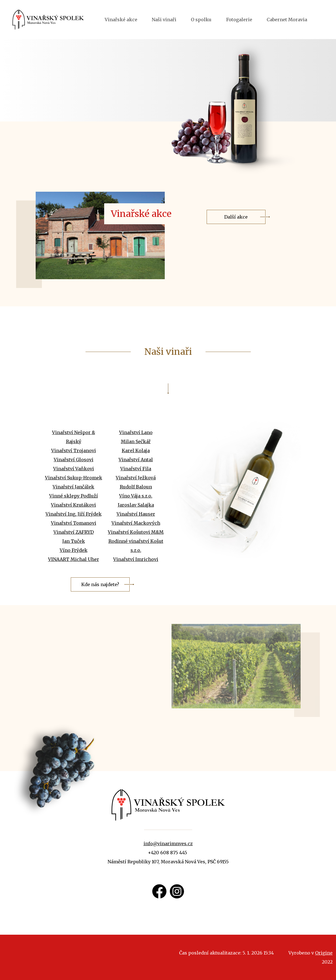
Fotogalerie (239, 20)
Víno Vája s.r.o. (136, 515)
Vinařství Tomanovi (74, 542)
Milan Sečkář (136, 461)
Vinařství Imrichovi (136, 578)
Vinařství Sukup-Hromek (74, 497)
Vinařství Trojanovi (74, 470)
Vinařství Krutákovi (73, 524)
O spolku (201, 20)
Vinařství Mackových (136, 542)
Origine (324, 953)
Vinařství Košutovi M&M (136, 551)
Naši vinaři (164, 20)
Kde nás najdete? (100, 604)
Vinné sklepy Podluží (74, 515)
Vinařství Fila (136, 488)
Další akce (236, 236)
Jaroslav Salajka (136, 524)
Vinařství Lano (136, 452)
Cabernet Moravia (287, 20)
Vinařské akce (121, 20)
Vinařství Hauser (136, 533)
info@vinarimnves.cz (168, 844)
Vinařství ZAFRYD (74, 551)
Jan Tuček (74, 560)
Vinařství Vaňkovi (74, 488)
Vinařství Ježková (136, 497)
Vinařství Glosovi (74, 479)
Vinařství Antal (136, 479)
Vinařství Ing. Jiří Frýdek (74, 533)
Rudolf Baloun (136, 506)
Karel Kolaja (136, 470)
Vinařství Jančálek (73, 506)
